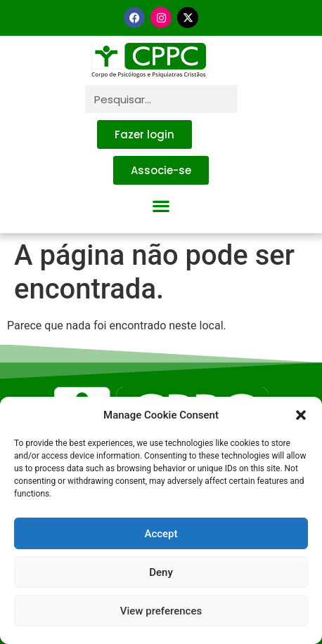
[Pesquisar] (252, 99)
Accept (161, 534)
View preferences (161, 611)
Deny (161, 572)
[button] (301, 415)
